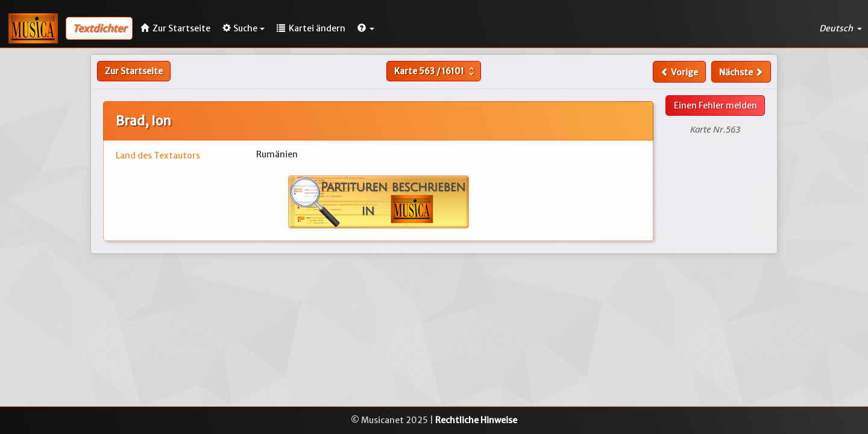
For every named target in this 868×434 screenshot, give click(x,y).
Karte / (436, 71)
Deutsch (841, 28)
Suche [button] (244, 28)
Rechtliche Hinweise (476, 420)
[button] (366, 28)
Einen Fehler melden (715, 105)
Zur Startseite (134, 71)
